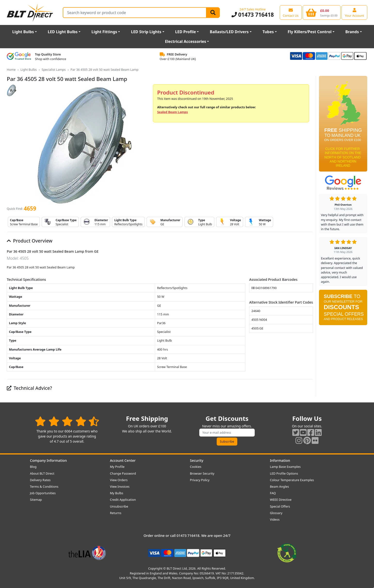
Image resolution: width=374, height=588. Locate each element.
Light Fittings (104, 32)
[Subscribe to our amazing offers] (227, 433)
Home (11, 70)
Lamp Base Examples (285, 467)
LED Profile (186, 32)
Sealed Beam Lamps (172, 112)
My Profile (117, 467)
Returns (116, 513)
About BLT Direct (42, 473)
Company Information (48, 460)
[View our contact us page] (291, 12)
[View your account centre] (354, 12)
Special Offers (280, 506)
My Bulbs (117, 493)
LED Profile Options (284, 473)
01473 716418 (253, 15)
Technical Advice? (29, 388)
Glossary (276, 513)
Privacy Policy (200, 480)
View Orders (119, 480)
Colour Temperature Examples (292, 480)
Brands (352, 32)
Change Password (123, 473)
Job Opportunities (43, 493)
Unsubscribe (119, 506)
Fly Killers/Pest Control (310, 32)
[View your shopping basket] (322, 12)
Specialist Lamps (54, 70)
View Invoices (120, 486)
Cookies (196, 467)
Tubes (268, 32)
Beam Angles (280, 486)
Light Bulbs (23, 32)
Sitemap (36, 500)
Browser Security (202, 473)
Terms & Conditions (44, 486)
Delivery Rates (40, 480)
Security (197, 460)
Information (280, 460)
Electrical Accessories (186, 41)
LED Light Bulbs (63, 32)
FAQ (273, 493)
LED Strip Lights (146, 32)
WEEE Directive (281, 500)
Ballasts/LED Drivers (229, 32)
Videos (275, 519)
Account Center (123, 460)
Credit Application (123, 500)
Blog (33, 467)
